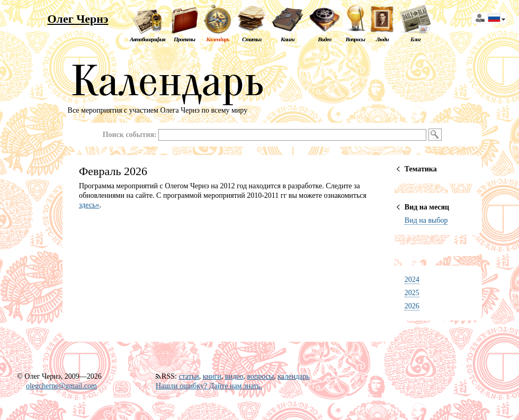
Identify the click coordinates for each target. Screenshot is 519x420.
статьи (189, 376)
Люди (382, 39)
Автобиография (147, 39)
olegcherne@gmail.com (61, 386)
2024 (412, 280)
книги (212, 376)
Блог (415, 39)
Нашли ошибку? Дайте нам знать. (209, 386)
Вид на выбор (426, 220)
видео (234, 376)
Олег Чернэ (78, 19)
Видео (324, 39)
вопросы (260, 376)
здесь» (89, 205)
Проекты (184, 39)
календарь (293, 376)
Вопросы (355, 39)
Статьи (252, 39)
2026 (412, 306)
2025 (412, 293)
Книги (288, 39)
